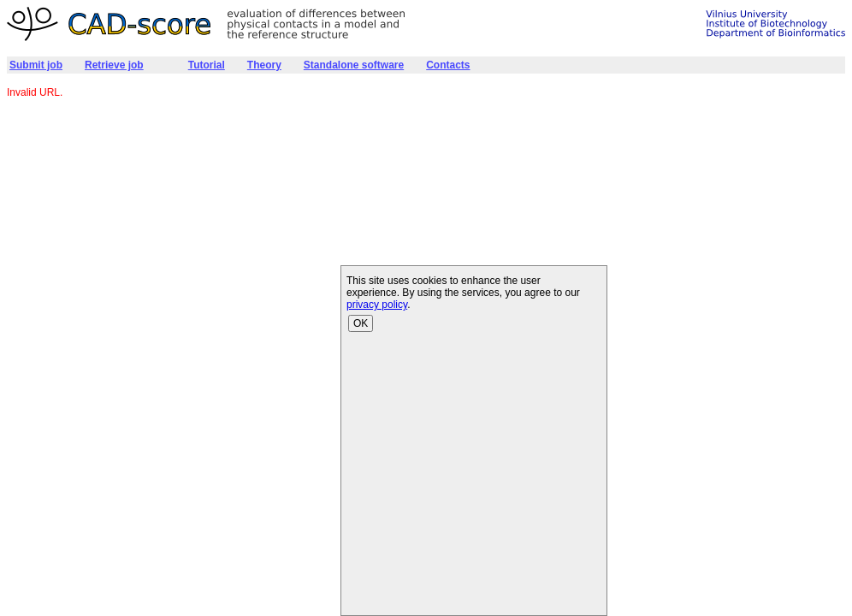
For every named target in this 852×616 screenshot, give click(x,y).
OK (361, 323)
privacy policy (377, 305)
